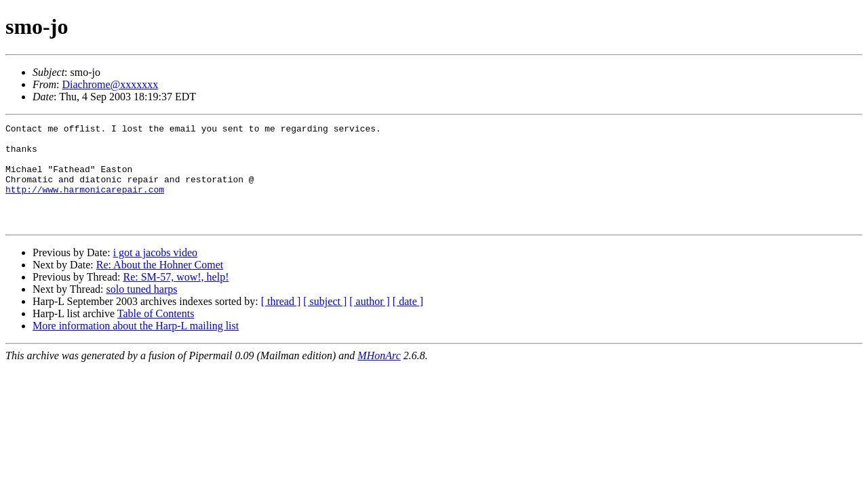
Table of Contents (156, 334)
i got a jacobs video (155, 273)
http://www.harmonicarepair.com (85, 203)
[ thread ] (281, 322)
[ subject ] (325, 322)
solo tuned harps (142, 309)
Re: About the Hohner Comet (160, 285)
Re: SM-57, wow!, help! (176, 297)
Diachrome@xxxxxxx (110, 84)
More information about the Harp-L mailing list (136, 346)
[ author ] (370, 322)
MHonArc (379, 376)
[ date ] (408, 322)
